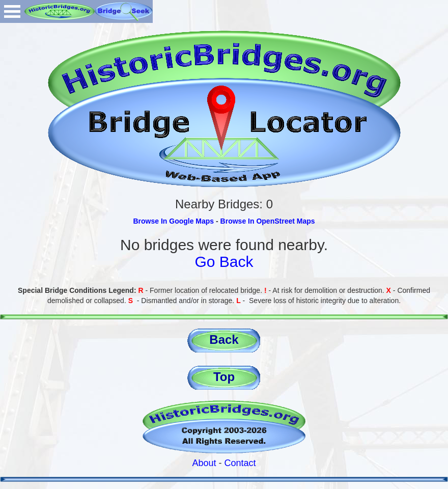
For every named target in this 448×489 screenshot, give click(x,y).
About (204, 463)
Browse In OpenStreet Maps (268, 221)
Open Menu (12, 11)
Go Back (224, 262)
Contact (240, 463)
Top (224, 377)
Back (224, 339)
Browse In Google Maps (173, 221)
